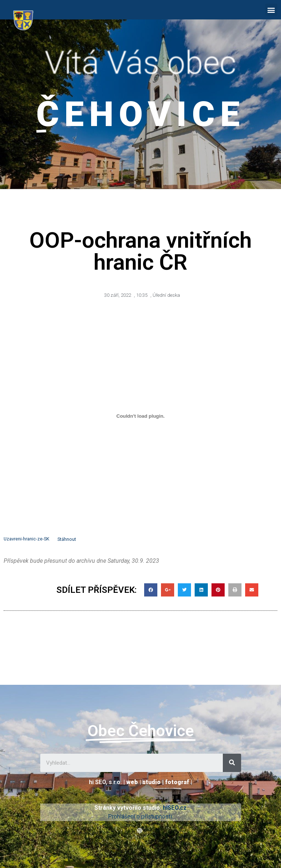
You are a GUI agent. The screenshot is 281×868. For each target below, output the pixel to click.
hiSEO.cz (175, 808)
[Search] (232, 763)
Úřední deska (166, 295)
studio (151, 782)
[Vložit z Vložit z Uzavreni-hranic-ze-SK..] (140, 416)
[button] (271, 10)
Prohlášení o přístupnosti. (140, 817)
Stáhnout (67, 539)
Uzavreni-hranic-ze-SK (27, 539)
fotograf (177, 782)
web (132, 782)
